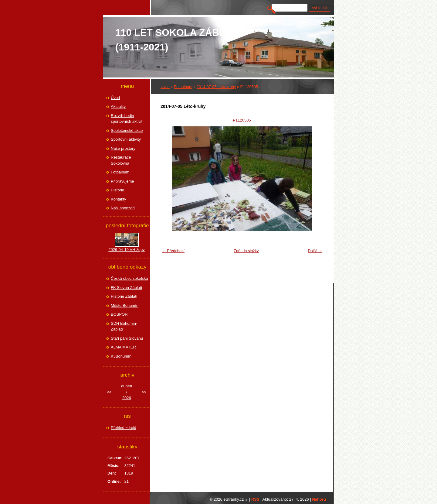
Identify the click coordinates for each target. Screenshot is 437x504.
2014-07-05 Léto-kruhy (216, 87)
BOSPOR (119, 314)
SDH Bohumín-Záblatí (124, 326)
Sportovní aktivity (126, 139)
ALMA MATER (123, 347)
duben (127, 386)
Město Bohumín (125, 305)
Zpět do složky (246, 251)
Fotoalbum (183, 87)
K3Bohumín (121, 356)
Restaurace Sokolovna (121, 160)
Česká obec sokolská (129, 278)
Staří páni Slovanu (127, 338)
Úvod (165, 87)
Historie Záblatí (124, 296)
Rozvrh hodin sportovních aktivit (127, 119)
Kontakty (119, 199)
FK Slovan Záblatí (126, 288)
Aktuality (118, 106)
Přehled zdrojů (124, 428)
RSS (255, 499)
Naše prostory (123, 148)
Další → (315, 251)
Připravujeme (122, 181)
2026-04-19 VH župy (126, 250)
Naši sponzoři (123, 208)
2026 (127, 398)
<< (109, 392)
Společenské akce (127, 130)
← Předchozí (173, 251)
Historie (117, 190)
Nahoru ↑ (320, 499)
